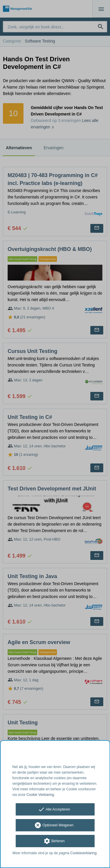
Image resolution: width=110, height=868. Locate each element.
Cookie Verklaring (40, 795)
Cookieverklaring (83, 853)
